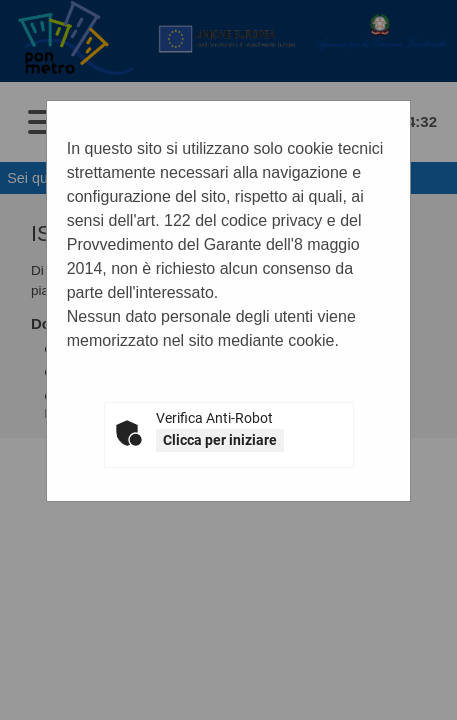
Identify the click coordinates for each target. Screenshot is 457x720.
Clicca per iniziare (220, 440)
